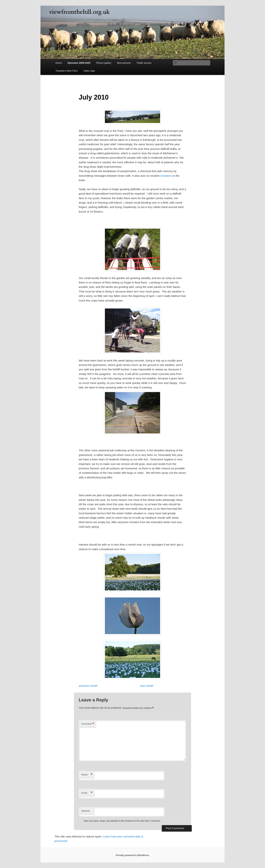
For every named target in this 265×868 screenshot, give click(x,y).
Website (86, 811)
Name (87, 775)
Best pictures (124, 63)
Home (59, 63)
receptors (166, 176)
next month (147, 686)
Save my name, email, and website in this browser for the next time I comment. (122, 821)
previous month (88, 686)
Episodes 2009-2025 (79, 63)
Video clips (89, 71)
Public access (144, 63)
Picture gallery (104, 63)
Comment (88, 724)
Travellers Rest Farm (67, 71)
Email (87, 793)
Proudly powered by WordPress (132, 855)
